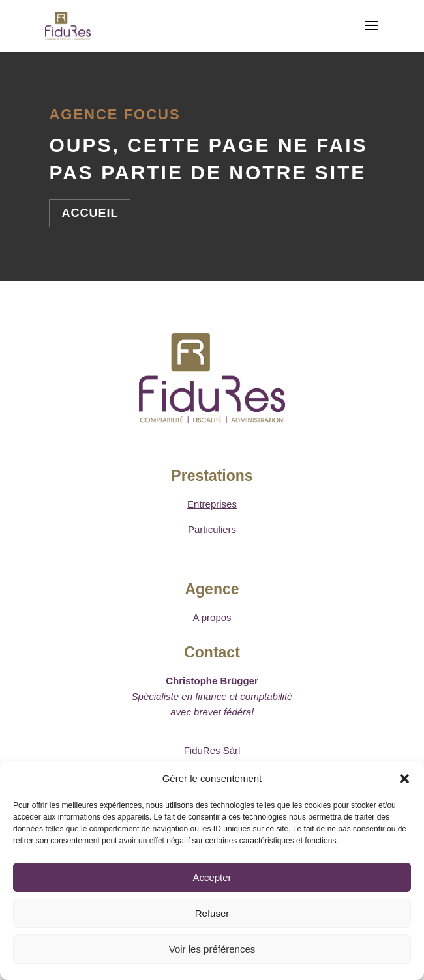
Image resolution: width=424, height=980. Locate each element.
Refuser (212, 913)
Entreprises (212, 504)
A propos (212, 617)
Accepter (212, 877)
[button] (404, 779)
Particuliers (212, 529)
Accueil (90, 213)
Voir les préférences (212, 949)
